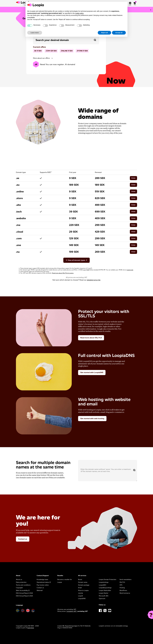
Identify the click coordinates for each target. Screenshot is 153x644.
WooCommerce (125, 593)
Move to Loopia (83, 590)
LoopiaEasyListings (105, 588)
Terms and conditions (23, 585)
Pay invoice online (43, 585)
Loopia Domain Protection (108, 580)
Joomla (80, 593)
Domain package (84, 585)
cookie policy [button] (79, 13)
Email (80, 588)
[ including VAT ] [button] (72, 611)
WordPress (123, 590)
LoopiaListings (104, 582)
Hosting (122, 588)
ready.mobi (130, 270)
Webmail (40, 590)
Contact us (23, 539)
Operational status (43, 582)
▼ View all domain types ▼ (77, 260)
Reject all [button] (104, 33)
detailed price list (94, 280)
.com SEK (51, 51)
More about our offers (42, 58)
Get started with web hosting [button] (92, 419)
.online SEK (67, 51)
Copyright (19, 588)
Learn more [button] (35, 33)
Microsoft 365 (104, 596)
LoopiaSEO (102, 585)
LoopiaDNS (82, 599)
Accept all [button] (119, 33)
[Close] (151, 10)
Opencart (102, 599)
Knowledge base (42, 580)
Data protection (21, 582)
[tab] (66, 58)
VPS (121, 585)
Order (133, 178)
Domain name (83, 582)
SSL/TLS (122, 582)
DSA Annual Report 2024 (24, 593)
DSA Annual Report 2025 (24, 596)
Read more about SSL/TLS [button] (91, 338)
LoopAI (80, 596)
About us (19, 580)
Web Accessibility (22, 590)
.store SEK (82, 51)
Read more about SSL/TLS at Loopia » (63, 273)
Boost (80, 580)
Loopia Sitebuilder (105, 590)
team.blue (31, 628)
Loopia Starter (104, 593)
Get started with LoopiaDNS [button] (92, 372)
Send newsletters (125, 580)
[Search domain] (95, 40)
